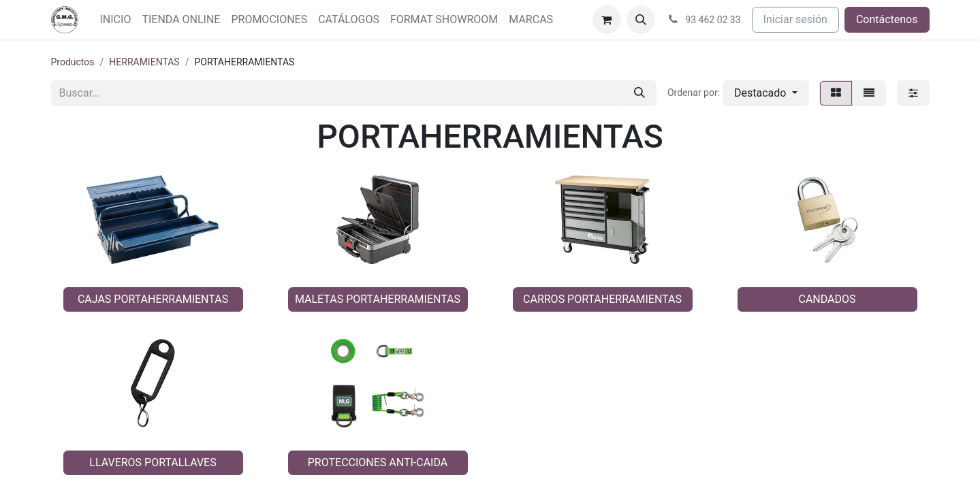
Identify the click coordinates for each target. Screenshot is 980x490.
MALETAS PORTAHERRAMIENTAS (378, 299)
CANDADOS (827, 299)
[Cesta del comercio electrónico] (607, 20)
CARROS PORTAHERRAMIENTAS (602, 299)
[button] (641, 20)
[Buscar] (639, 93)
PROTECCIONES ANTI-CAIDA (378, 462)
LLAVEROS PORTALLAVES (153, 462)
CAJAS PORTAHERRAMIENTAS (153, 299)
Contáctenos (887, 19)
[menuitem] (116, 20)
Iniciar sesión (795, 19)
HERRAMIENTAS (144, 62)
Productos (73, 62)
